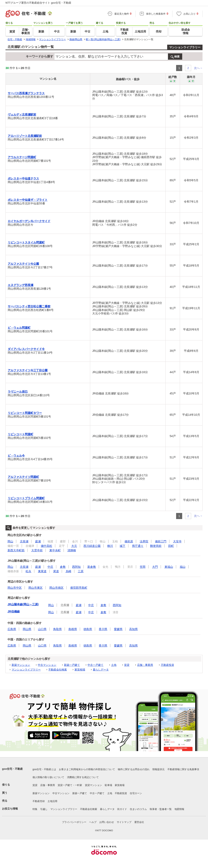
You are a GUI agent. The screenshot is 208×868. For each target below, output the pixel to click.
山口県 (42, 629)
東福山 (169, 567)
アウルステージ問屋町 (22, 157)
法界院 (144, 541)
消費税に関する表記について (83, 777)
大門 (155, 567)
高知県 (133, 629)
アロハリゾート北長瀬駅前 (25, 136)
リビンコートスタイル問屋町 (26, 242)
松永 (28, 571)
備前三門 (161, 541)
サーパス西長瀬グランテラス (26, 93)
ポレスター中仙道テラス (23, 178)
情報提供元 (158, 769)
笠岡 (143, 567)
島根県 (73, 629)
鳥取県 (57, 629)
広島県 (12, 629)
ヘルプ (93, 822)
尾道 (56, 571)
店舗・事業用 (145, 665)
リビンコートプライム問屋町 (26, 498)
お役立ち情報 (10, 809)
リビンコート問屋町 (21, 434)
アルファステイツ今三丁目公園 (28, 370)
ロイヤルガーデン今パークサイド (29, 221)
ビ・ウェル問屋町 (19, 328)
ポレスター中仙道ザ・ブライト (28, 200)
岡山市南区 (56, 588)
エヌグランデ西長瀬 (21, 285)
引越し (44, 809)
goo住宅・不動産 (12, 769)
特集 (35, 809)
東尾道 (42, 571)
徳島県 (88, 629)
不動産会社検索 (58, 670)
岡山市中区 (15, 588)
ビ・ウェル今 (16, 456)
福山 (183, 567)
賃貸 (127, 665)
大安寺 (177, 541)
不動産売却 (39, 801)
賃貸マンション (93, 785)
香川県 (103, 629)
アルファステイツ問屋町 (23, 477)
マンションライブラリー (185, 47)
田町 (171, 546)
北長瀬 (24, 541)
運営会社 (139, 822)
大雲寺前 (37, 550)
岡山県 (27, 629)
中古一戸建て (95, 665)
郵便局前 (156, 546)
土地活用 (52, 801)
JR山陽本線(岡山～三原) (23, 604)
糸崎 (68, 571)
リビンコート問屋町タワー (25, 413)
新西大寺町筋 (16, 550)
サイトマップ (124, 822)
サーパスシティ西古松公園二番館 (29, 306)
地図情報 (179, 809)
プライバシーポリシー (74, 822)
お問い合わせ (107, 822)
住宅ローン (136, 793)
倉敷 (63, 567)
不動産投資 (167, 665)
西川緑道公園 (92, 546)
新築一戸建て (72, 665)
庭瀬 (38, 541)
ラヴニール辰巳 (18, 392)
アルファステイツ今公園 (23, 264)
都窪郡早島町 (79, 588)
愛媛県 (118, 629)
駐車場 (108, 785)
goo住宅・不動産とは (44, 769)
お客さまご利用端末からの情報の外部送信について (87, 769)
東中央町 (55, 550)
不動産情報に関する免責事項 (183, 769)
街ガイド (122, 809)
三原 (81, 571)
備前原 (129, 541)
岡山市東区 (36, 588)
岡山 (10, 541)
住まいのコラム (138, 809)
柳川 (110, 546)
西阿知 (76, 567)
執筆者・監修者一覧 (161, 809)
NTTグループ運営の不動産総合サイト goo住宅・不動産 (38, 3)
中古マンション (47, 665)
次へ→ (198, 68)
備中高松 (47, 546)
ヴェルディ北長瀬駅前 (22, 114)
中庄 (50, 567)
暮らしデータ (101, 670)
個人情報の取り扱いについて (48, 777)
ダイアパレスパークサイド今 (26, 349)
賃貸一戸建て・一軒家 (70, 785)
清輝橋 (72, 550)
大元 (74, 546)
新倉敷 (92, 567)
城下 (122, 546)
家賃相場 (80, 670)
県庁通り (138, 546)
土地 (114, 665)
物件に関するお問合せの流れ (134, 769)
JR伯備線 (14, 611)
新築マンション (21, 665)
